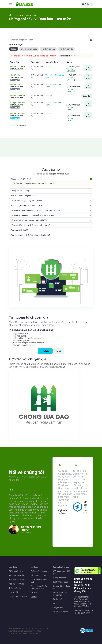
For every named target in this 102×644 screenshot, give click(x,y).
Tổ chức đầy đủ (66, 49)
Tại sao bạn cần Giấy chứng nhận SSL (40, 587)
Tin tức (34, 593)
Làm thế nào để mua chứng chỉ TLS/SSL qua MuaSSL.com (35, 210)
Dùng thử (87, 96)
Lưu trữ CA (13, 592)
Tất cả (14, 49)
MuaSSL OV (15, 75)
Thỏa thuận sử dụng (39, 571)
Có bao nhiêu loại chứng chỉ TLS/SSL (27, 201)
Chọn (88, 68)
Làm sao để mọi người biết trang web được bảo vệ (32, 225)
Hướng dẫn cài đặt (60, 578)
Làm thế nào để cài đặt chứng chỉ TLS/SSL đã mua (32, 215)
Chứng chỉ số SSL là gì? (21, 179)
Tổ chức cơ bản (48, 49)
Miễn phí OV (15, 118)
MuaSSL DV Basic (18, 67)
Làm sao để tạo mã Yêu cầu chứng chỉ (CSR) (30, 220)
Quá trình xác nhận (60, 582)
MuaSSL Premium (18, 113)
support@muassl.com (83, 610)
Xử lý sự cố (57, 599)
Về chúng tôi (36, 567)
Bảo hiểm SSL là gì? (19, 230)
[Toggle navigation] (11, 4)
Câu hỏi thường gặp (61, 567)
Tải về (58, 351)
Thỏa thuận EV (15, 588)
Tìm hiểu (45, 351)
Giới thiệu (13, 567)
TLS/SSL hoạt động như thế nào (25, 196)
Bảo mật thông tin (38, 575)
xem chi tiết (64, 56)
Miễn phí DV (15, 80)
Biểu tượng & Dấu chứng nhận (60, 594)
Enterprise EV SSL (18, 103)
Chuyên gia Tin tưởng (18, 596)
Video (75, 56)
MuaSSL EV (15, 84)
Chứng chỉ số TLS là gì (20, 191)
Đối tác (34, 597)
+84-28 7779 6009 (82, 613)
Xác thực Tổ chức (16, 580)
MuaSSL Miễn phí (17, 95)
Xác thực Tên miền (29, 49)
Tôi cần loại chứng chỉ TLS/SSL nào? (26, 205)
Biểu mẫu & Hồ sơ (16, 571)
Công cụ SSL (58, 608)
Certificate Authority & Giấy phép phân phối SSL (31, 235)
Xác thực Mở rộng (16, 584)
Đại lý (55, 603)
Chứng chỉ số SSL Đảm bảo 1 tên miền (40, 19)
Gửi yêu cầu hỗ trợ (60, 612)
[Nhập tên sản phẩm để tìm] (49, 40)
